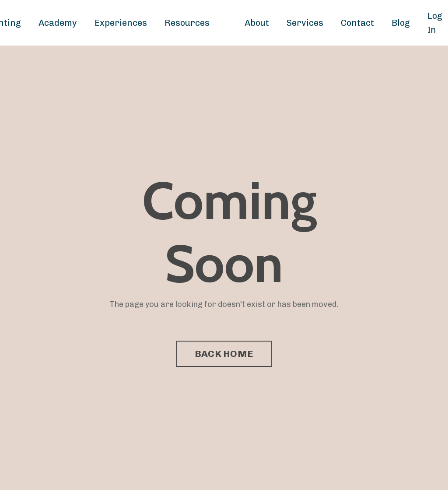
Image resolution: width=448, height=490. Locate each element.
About (257, 23)
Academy (58, 23)
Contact (357, 23)
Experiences (121, 23)
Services (305, 23)
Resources (187, 23)
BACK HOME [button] (224, 354)
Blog (401, 23)
